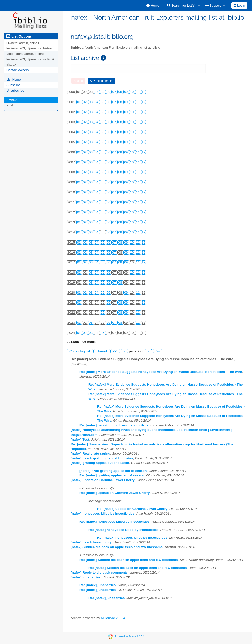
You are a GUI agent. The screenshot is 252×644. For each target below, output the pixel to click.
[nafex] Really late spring (90, 453)
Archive (12, 100)
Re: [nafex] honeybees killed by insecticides (115, 522)
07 (115, 92)
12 (144, 92)
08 (120, 92)
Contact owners (17, 70)
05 (103, 92)
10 (132, 92)
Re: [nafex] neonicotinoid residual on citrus (114, 425)
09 (126, 92)
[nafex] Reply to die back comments (99, 573)
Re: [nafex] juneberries (98, 585)
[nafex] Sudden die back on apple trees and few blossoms (117, 547)
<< (115, 351)
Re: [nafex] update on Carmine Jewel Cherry (115, 493)
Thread (102, 351)
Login (239, 6)
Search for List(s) (181, 6)
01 (79, 102)
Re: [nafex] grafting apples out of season (112, 475)
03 (91, 102)
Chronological (80, 351)
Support (213, 6)
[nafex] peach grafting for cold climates (102, 458)
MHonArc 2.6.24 (113, 618)
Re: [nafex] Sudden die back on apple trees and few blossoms (129, 560)
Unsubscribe (15, 90)
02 (85, 102)
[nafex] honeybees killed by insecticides (102, 514)
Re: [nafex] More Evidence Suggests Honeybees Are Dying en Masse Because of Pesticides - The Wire (161, 372)
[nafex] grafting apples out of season (100, 463)
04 (97, 92)
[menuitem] (153, 6)
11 (138, 92)
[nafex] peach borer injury (91, 542)
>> (158, 351)
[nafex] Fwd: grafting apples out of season (113, 471)
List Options (19, 36)
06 (109, 92)
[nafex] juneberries (86, 577)
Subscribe (14, 85)
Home (153, 6)
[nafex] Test (80, 439)
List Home (14, 80)
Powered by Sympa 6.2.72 (129, 636)
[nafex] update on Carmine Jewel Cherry (103, 480)
